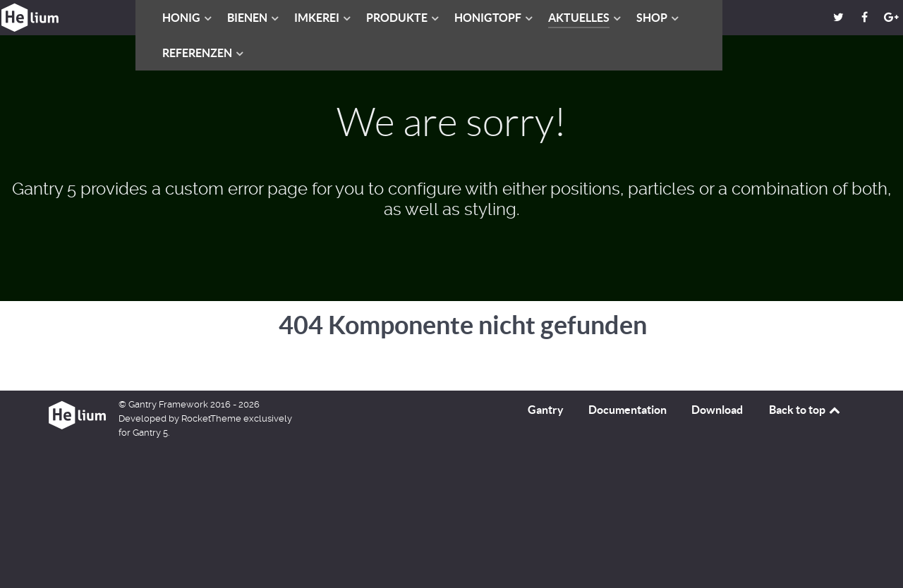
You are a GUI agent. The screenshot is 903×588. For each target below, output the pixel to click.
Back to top (806, 410)
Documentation (628, 410)
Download (717, 410)
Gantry (546, 410)
